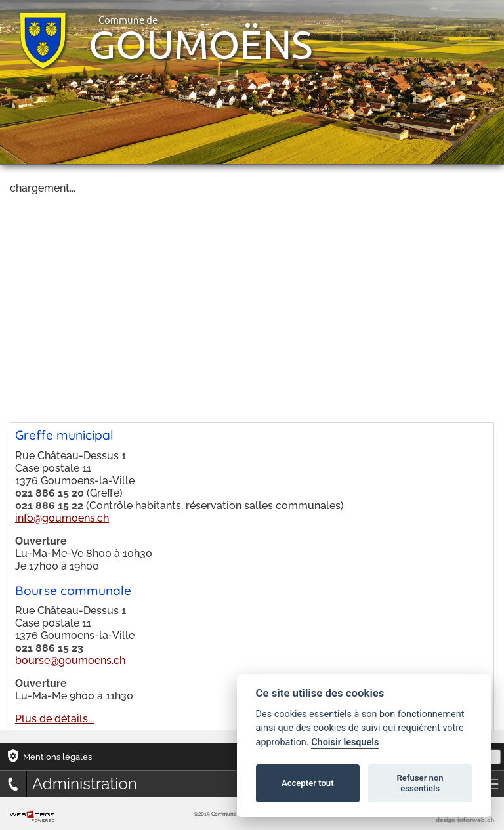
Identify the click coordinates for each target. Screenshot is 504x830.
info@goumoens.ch (62, 518)
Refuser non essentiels (420, 783)
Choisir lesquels (345, 742)
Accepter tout (308, 783)
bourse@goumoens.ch (70, 660)
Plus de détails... (54, 719)
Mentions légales (57, 757)
